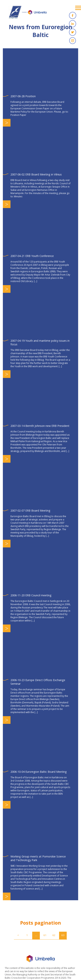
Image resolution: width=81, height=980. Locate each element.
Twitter (73, 32)
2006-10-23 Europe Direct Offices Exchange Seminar (38, 682)
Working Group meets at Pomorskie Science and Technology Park (38, 858)
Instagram (73, 41)
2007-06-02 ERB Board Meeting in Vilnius (36, 174)
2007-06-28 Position (23, 96)
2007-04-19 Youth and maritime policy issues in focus (40, 342)
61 (45, 935)
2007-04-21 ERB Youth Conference (32, 256)
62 (54, 935)
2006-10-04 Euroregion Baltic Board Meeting (39, 772)
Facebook (73, 15)
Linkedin (73, 24)
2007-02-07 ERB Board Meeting (30, 511)
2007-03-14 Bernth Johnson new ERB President (40, 426)
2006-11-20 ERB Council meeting (31, 595)
